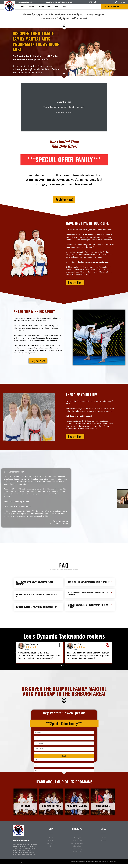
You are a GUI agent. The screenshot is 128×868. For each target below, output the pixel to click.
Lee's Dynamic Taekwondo (25, 2)
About (49, 6)
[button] (16, 654)
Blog (64, 6)
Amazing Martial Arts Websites (109, 866)
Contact (57, 6)
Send (64, 759)
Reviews (41, 6)
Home (23, 6)
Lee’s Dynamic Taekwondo (21, 845)
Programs (32, 6)
